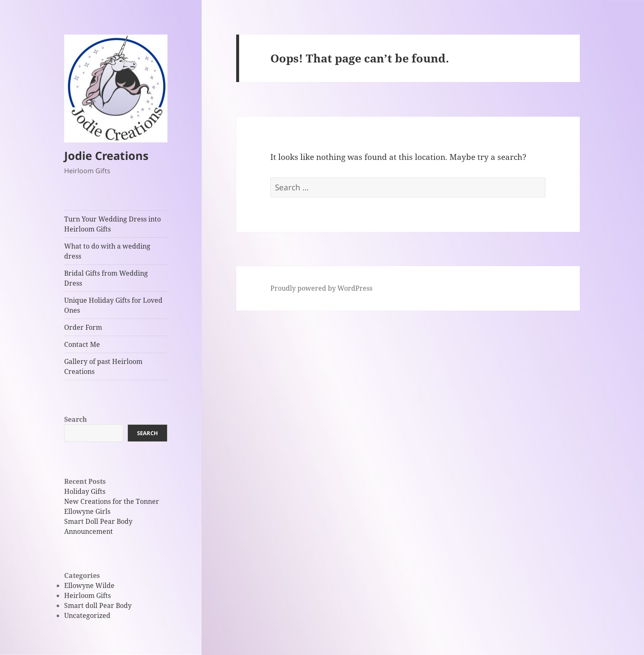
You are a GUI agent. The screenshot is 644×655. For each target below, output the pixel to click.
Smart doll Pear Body (98, 605)
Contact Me (82, 344)
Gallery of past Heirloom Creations (103, 366)
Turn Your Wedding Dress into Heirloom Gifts (112, 224)
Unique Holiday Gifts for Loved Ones (113, 305)
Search (76, 419)
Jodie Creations (106, 156)
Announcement (89, 531)
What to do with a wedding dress (107, 251)
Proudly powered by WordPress (321, 288)
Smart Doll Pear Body (98, 521)
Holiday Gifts (85, 491)
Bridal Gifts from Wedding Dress (106, 278)
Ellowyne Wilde (89, 585)
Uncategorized (87, 615)
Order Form (83, 327)
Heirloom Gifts (87, 595)
